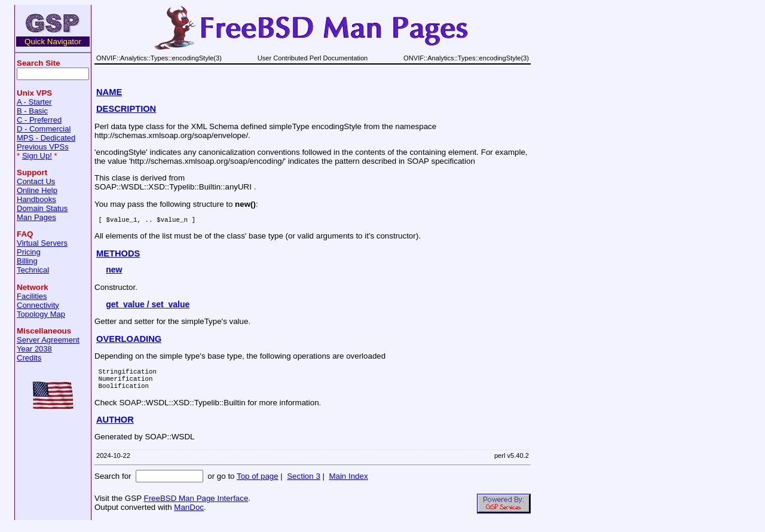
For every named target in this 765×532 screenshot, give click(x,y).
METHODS (118, 255)
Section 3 (304, 483)
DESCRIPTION (126, 109)
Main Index (348, 483)
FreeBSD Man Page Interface (196, 505)
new (114, 271)
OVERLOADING (129, 341)
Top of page (258, 483)
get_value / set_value (148, 306)
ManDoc (189, 514)
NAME (109, 92)
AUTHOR (115, 427)
